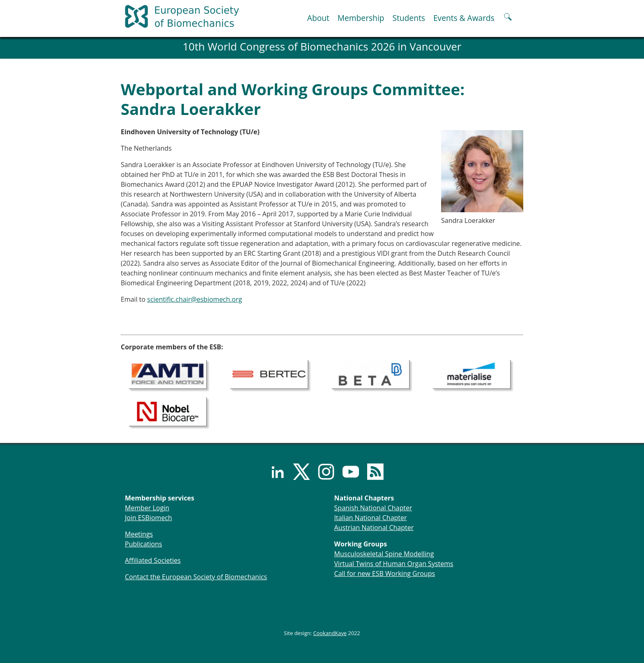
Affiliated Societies (153, 560)
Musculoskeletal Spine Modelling (384, 554)
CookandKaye (330, 633)
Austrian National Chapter (374, 528)
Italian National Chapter (371, 518)
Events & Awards (464, 18)
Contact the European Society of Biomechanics (196, 577)
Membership (361, 18)
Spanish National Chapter (373, 508)
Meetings (139, 534)
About (318, 18)
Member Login (147, 508)
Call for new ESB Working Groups (385, 574)
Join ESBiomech (148, 518)
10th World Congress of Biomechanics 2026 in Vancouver (322, 47)
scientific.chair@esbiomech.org (194, 299)
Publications (144, 544)
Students (408, 18)
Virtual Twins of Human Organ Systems (394, 564)
